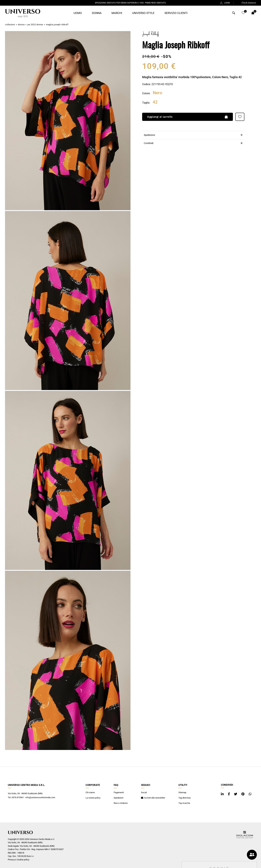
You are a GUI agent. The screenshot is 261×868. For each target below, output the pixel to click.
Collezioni (10, 25)
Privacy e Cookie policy (19, 860)
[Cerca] (234, 13)
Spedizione (149, 135)
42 (155, 102)
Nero (158, 93)
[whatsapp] (250, 794)
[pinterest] (243, 794)
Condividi (149, 143)
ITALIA (247, 3)
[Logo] (23, 13)
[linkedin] (223, 794)
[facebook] (229, 794)
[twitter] (236, 794)
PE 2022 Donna (35, 25)
